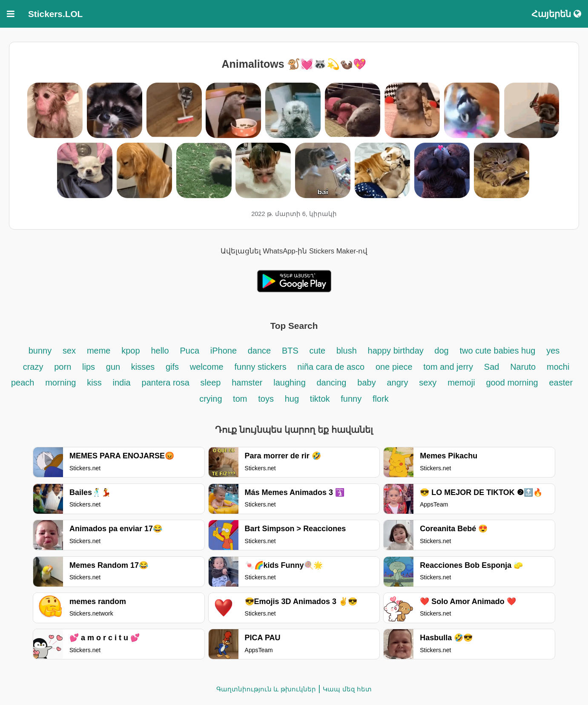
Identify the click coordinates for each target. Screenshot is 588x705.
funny (351, 399)
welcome (207, 367)
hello (160, 351)
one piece (395, 367)
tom (240, 399)
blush (347, 351)
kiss (94, 383)
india (121, 383)
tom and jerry (448, 367)
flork (381, 399)
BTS (291, 351)
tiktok (320, 399)
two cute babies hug (498, 351)
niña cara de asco (331, 367)
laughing (291, 383)
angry (397, 383)
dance (260, 351)
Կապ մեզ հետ (347, 689)
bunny (40, 351)
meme (99, 351)
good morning (512, 383)
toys (266, 399)
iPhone (225, 351)
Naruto (523, 367)
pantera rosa (166, 383)
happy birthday (397, 351)
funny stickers (262, 367)
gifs (172, 367)
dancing (331, 383)
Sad (492, 367)
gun (114, 367)
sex (69, 351)
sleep (211, 383)
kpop (131, 351)
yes (553, 351)
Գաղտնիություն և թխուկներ (266, 689)
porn (63, 367)
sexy (428, 383)
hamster (247, 383)
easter (561, 383)
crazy (33, 367)
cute (317, 351)
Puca (189, 351)
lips (89, 367)
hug (292, 399)
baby (366, 383)
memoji (461, 383)
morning (60, 383)
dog (441, 351)
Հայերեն (556, 14)
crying (212, 399)
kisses (144, 367)
